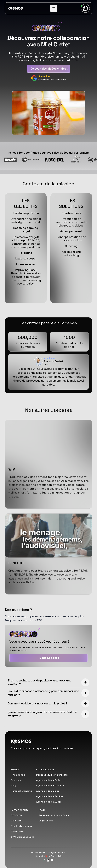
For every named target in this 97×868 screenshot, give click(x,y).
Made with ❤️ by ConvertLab (48, 856)
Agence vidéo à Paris (48, 780)
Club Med (16, 821)
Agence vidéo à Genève (50, 796)
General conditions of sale (54, 815)
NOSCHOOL (17, 815)
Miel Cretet (17, 831)
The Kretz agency (21, 826)
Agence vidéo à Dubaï (48, 802)
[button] (54, 8)
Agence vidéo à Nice (48, 791)
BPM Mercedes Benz (23, 837)
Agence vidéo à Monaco (50, 785)
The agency (18, 775)
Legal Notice (46, 821)
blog (13, 785)
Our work (16, 780)
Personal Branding (21, 791)
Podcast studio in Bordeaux (52, 775)
